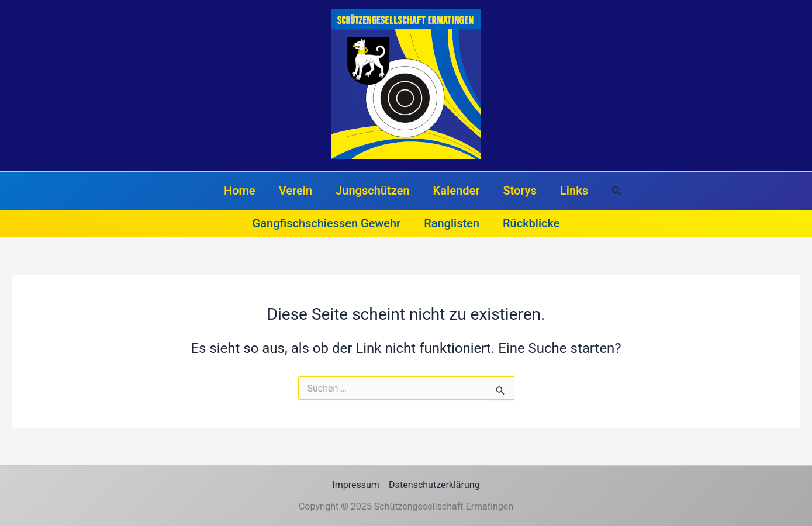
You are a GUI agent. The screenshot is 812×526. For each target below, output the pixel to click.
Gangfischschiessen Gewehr (327, 223)
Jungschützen (373, 191)
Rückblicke (531, 223)
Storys (520, 191)
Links (574, 191)
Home (240, 191)
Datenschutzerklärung (434, 485)
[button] (617, 191)
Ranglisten (452, 223)
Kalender (457, 191)
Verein (296, 191)
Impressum (356, 485)
